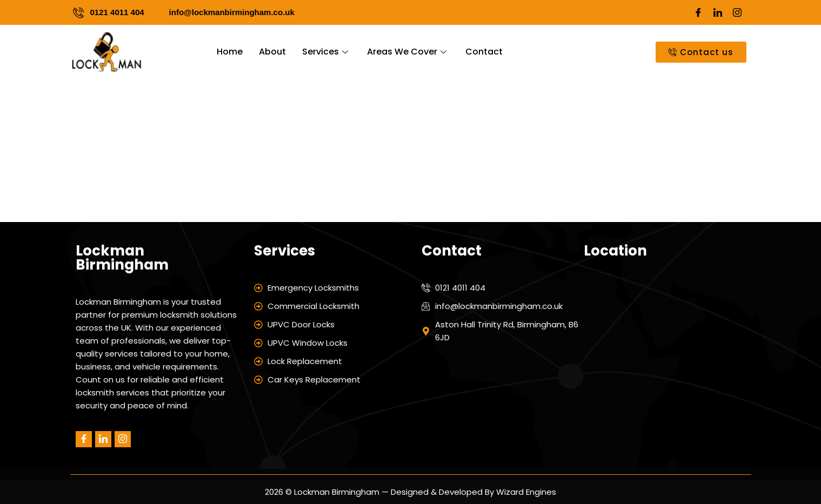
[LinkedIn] (718, 12)
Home (230, 52)
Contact (484, 52)
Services (326, 52)
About (272, 52)
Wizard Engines (525, 492)
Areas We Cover (408, 52)
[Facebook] (698, 12)
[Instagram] (737, 12)
